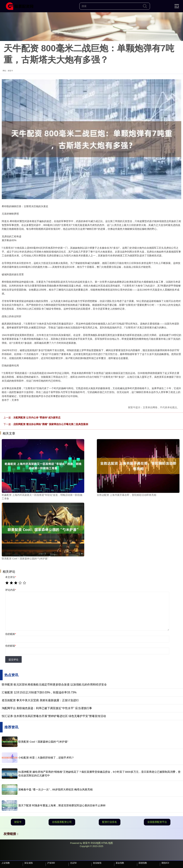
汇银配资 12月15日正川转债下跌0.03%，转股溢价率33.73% (39, 692)
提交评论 (13, 660)
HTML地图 (107, 843)
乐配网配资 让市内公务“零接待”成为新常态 (37, 418)
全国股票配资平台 (157, 822)
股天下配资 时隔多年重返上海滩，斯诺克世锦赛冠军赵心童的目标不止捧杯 (62, 805)
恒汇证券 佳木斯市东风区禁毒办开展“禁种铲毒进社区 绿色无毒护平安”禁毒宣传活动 (54, 716)
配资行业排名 (110, 822)
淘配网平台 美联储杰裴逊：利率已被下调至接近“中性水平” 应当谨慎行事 (47, 708)
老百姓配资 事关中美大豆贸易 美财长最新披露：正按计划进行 (40, 700)
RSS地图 (96, 843)
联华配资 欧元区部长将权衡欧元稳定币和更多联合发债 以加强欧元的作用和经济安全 (54, 685)
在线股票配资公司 (62, 822)
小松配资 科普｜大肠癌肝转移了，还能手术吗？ (46, 758)
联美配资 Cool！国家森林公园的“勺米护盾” (43, 742)
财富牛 (18, 822)
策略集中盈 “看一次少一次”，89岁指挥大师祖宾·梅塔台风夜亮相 (55, 789)
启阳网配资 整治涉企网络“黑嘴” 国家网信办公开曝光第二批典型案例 (51, 424)
